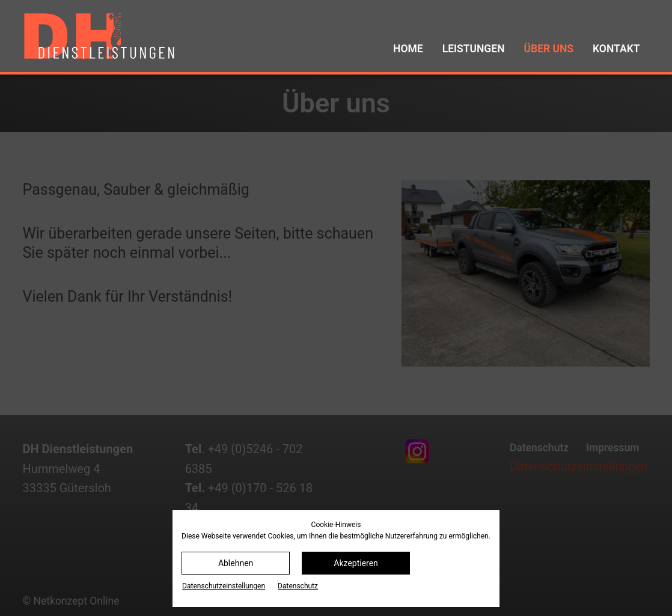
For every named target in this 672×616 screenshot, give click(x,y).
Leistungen (474, 49)
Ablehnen (236, 563)
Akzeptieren (356, 563)
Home (408, 49)
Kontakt (616, 49)
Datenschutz (298, 586)
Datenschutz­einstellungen (224, 586)
